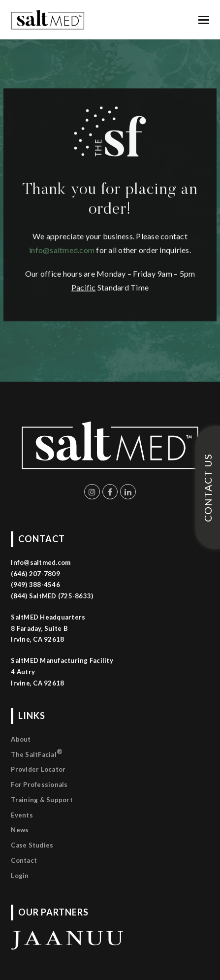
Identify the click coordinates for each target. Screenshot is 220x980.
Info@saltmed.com (41, 562)
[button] (204, 20)
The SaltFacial (37, 753)
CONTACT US (208, 488)
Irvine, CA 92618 (37, 683)
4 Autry (23, 672)
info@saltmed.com (62, 218)
